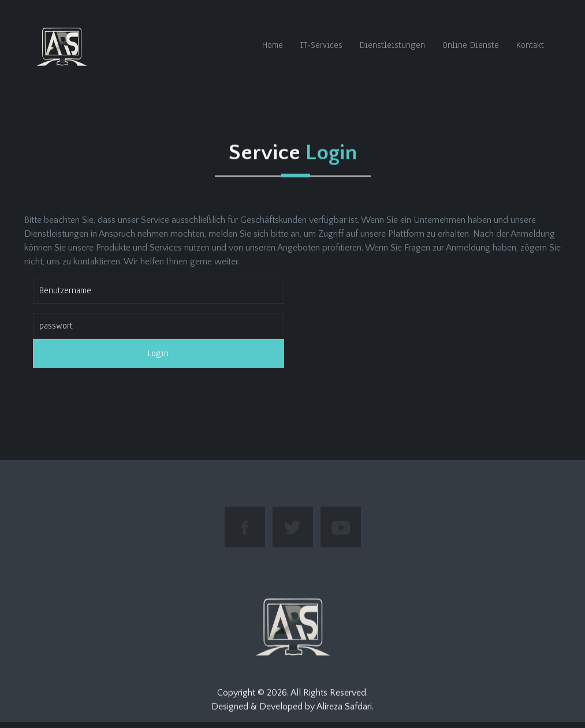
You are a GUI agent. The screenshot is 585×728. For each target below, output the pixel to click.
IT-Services (321, 45)
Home (273, 45)
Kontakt (530, 45)
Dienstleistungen (392, 45)
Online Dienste (471, 45)
